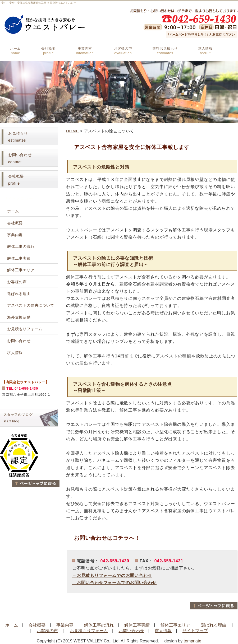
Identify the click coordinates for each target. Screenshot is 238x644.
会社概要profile (16, 180)
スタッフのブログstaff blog (18, 418)
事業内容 (85, 51)
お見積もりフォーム (25, 329)
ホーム (15, 51)
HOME (72, 131)
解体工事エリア (21, 270)
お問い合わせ (19, 341)
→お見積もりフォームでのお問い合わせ (112, 575)
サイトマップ (195, 631)
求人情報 (205, 51)
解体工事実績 (19, 258)
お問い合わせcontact (20, 158)
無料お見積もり (165, 51)
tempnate (193, 641)
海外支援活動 (19, 317)
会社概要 (49, 51)
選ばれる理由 (19, 294)
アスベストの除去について (31, 305)
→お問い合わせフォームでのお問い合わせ (114, 583)
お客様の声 (123, 51)
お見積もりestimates (18, 137)
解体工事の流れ (21, 246)
